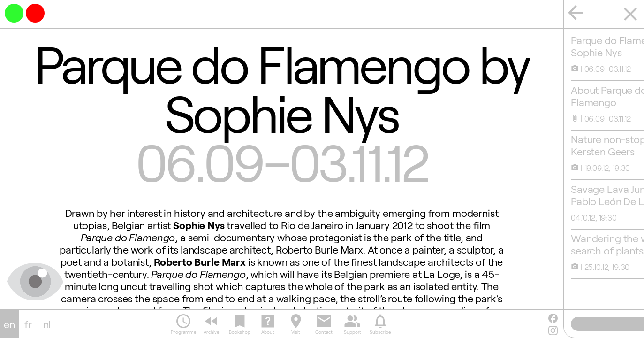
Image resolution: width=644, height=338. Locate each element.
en (9, 324)
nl (47, 324)
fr (28, 324)
